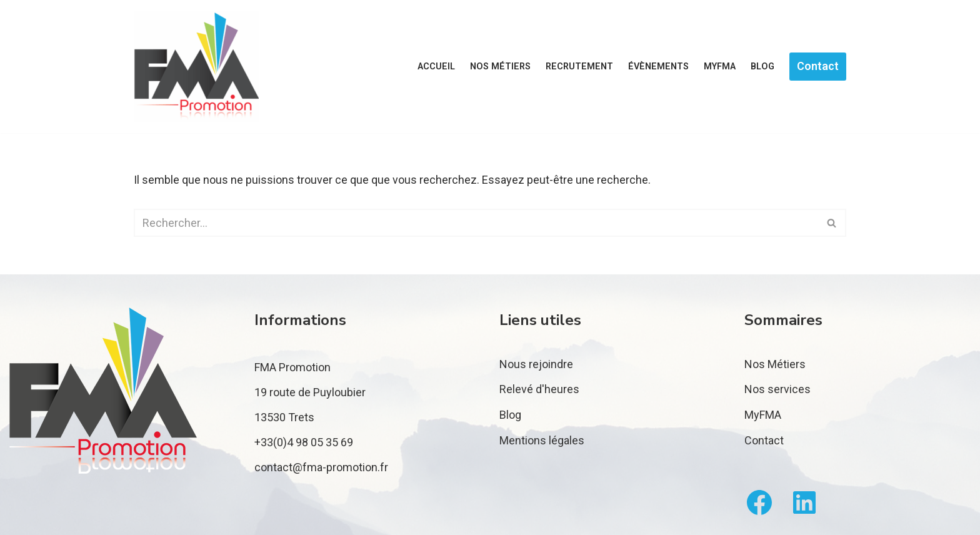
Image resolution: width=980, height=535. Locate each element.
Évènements (658, 67)
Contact (818, 66)
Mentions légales (542, 440)
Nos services (777, 389)
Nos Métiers (775, 364)
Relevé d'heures (539, 389)
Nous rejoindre (536, 364)
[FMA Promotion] (196, 67)
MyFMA (720, 67)
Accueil (436, 67)
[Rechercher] (476, 223)
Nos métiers (500, 67)
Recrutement (579, 67)
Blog (762, 67)
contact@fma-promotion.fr (321, 467)
